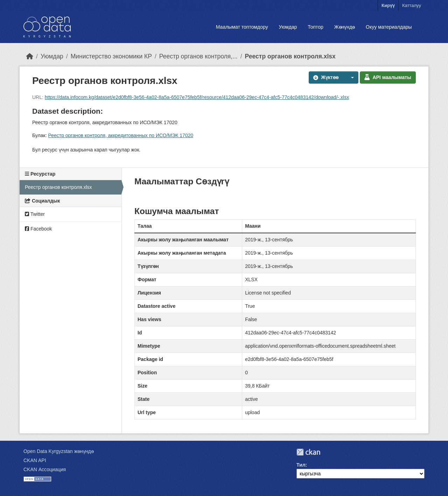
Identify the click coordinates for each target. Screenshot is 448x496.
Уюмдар (288, 27)
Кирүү (388, 5)
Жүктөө (326, 77)
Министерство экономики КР (111, 56)
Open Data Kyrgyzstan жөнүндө (59, 451)
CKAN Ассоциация (45, 469)
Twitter (35, 214)
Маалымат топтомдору (242, 27)
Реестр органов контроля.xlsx (290, 56)
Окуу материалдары (389, 27)
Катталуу (412, 5)
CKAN (308, 452)
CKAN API (35, 460)
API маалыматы (388, 77)
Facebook (38, 229)
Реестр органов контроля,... (198, 56)
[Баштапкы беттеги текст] (30, 56)
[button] (351, 77)
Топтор (316, 27)
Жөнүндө (345, 27)
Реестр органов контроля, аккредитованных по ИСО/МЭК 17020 (121, 135)
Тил (301, 465)
